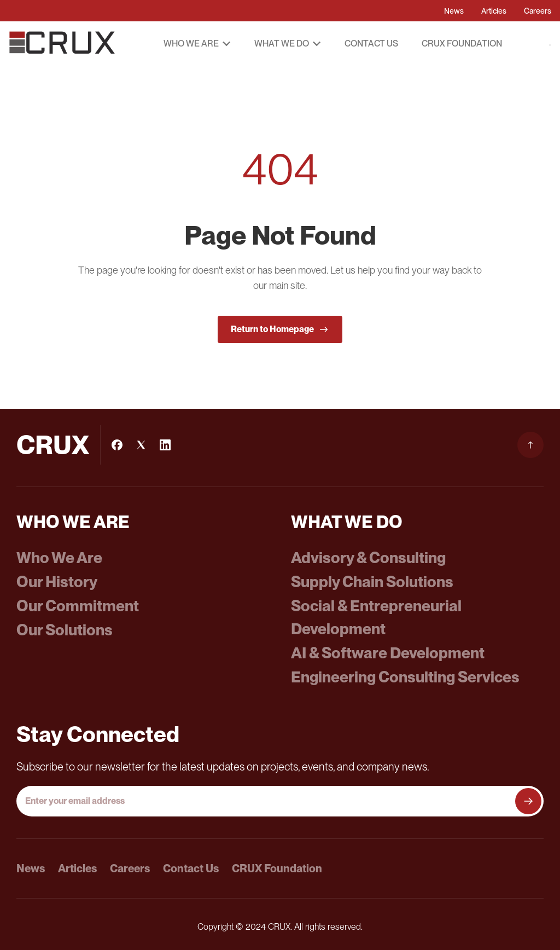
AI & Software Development (388, 653)
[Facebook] (117, 445)
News (454, 11)
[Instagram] (141, 445)
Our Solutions (65, 630)
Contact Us (371, 44)
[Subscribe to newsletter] (528, 801)
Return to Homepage (280, 329)
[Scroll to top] (530, 445)
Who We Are (59, 558)
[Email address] (267, 801)
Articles (494, 11)
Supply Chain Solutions (372, 582)
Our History (57, 582)
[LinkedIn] (165, 445)
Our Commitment (78, 606)
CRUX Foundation (462, 44)
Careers (538, 11)
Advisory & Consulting (368, 558)
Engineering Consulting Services (405, 677)
